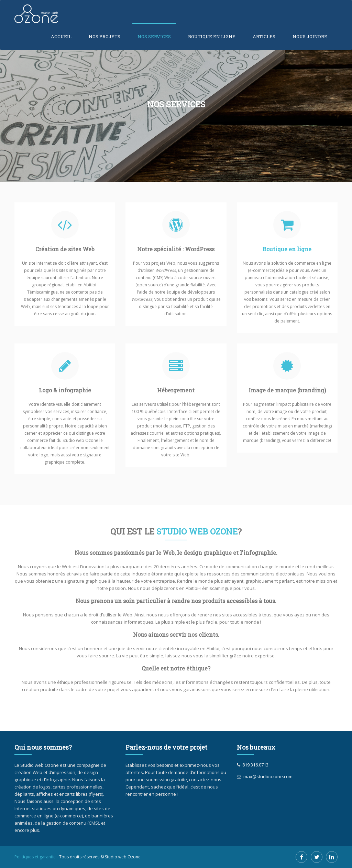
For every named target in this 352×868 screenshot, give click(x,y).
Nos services (154, 36)
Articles (264, 36)
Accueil (61, 36)
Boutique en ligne (212, 36)
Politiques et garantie (35, 857)
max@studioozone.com (267, 776)
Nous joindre (310, 36)
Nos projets (104, 36)
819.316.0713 (254, 765)
